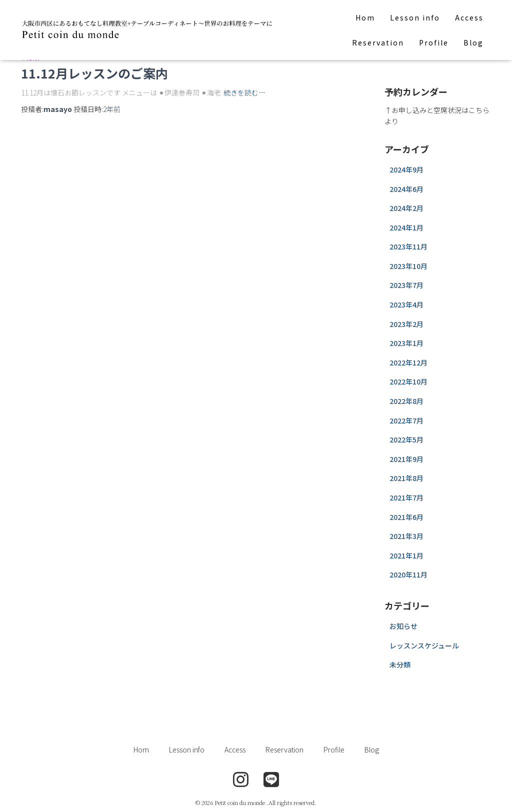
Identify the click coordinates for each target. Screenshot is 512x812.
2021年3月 (406, 536)
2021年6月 (406, 517)
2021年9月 (406, 459)
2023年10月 (408, 266)
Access (469, 17)
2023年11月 (408, 246)
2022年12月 (408, 362)
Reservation (378, 42)
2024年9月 (406, 169)
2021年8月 (406, 478)
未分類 (400, 664)
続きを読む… (244, 92)
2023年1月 (406, 343)
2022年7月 (406, 420)
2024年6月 (406, 189)
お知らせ (403, 626)
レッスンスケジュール (424, 645)
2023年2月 (406, 324)
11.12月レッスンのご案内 (94, 73)
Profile (434, 42)
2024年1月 (406, 227)
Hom (365, 17)
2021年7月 (406, 497)
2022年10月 (408, 381)
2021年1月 (406, 555)
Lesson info (415, 17)
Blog (473, 42)
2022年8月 (406, 401)
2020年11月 (408, 574)
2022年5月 (406, 439)
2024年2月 (406, 208)
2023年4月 (406, 304)
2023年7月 (406, 285)
